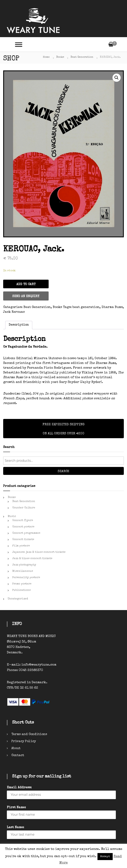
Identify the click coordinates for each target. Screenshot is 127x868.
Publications (21, 590)
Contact (18, 755)
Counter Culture (24, 508)
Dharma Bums (112, 307)
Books (60, 57)
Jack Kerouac (14, 312)
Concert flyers (23, 521)
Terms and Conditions (29, 734)
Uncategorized (18, 599)
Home (46, 57)
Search (63, 471)
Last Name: (15, 827)
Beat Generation (82, 57)
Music (12, 517)
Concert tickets (23, 540)
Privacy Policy (24, 741)
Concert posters (23, 527)
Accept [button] (105, 857)
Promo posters (22, 584)
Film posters (21, 546)
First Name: (16, 808)
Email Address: (19, 788)
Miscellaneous (23, 571)
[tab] (19, 325)
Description (19, 325)
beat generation (86, 307)
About (16, 748)
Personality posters (26, 578)
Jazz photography (24, 565)
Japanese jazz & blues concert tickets (39, 552)
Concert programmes (26, 533)
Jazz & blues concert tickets (32, 559)
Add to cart (26, 284)
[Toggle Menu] (19, 44)
